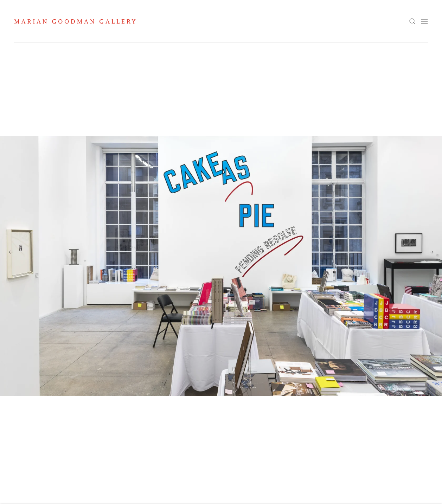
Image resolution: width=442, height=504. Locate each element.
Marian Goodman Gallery (75, 21)
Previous (11, 252)
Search (412, 22)
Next (431, 252)
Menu (424, 21)
